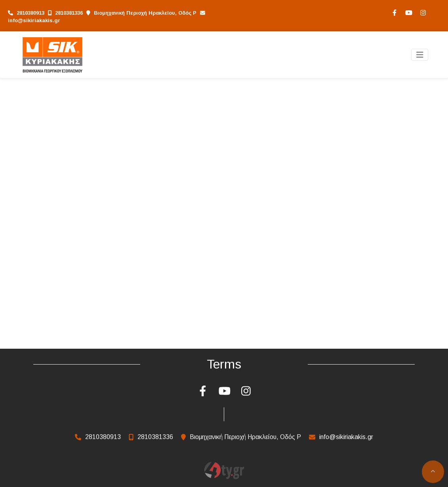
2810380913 (31, 13)
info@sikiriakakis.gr (34, 20)
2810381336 (69, 13)
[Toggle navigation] (420, 55)
